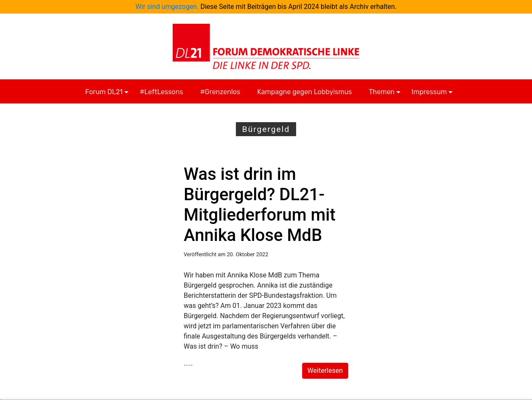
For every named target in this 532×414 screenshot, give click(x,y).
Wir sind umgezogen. (167, 7)
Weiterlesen (325, 371)
